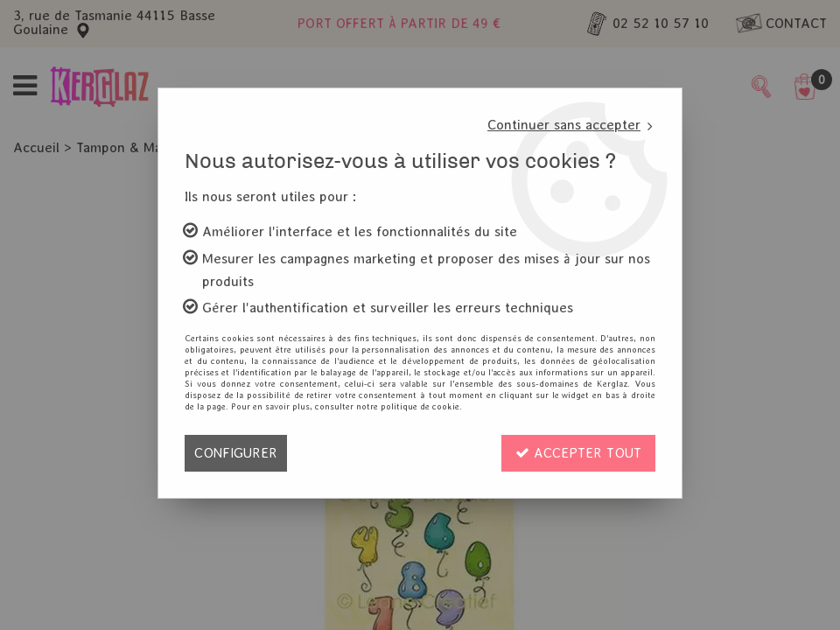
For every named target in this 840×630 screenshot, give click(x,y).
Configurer (236, 453)
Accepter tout (578, 453)
